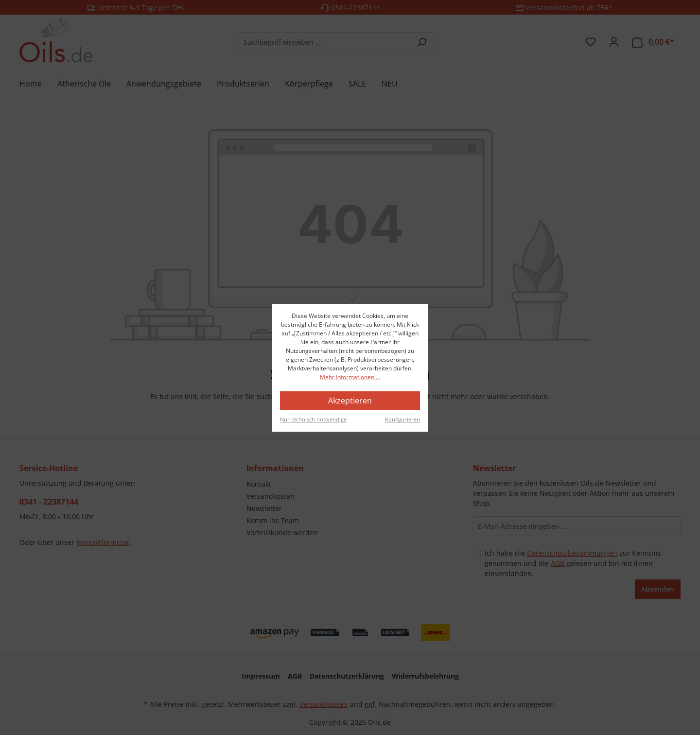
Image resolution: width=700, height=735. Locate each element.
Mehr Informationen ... (350, 377)
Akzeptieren (350, 401)
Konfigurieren (402, 419)
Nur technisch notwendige (313, 419)
